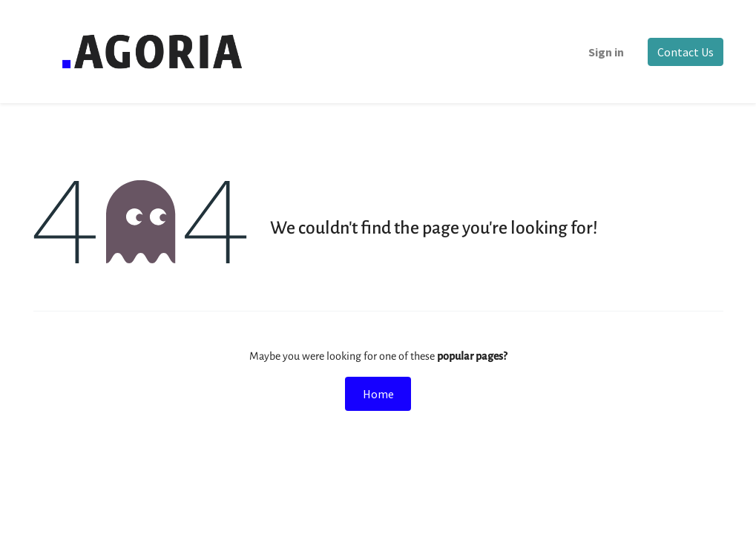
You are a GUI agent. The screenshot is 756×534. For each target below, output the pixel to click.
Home (378, 394)
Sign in (606, 52)
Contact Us (686, 52)
